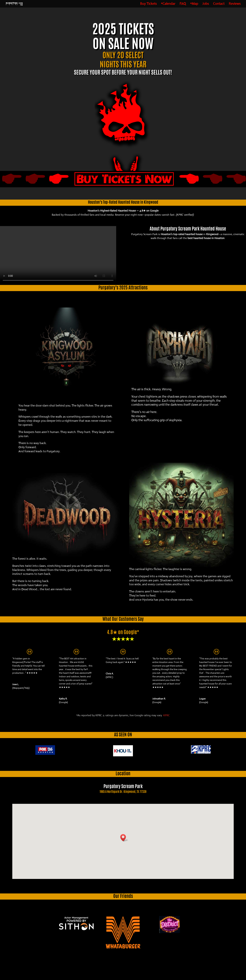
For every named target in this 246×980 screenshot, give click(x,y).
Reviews (235, 4)
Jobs (206, 4)
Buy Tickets (148, 4)
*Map (194, 4)
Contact (219, 4)
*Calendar (168, 4)
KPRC (167, 715)
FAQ (183, 4)
